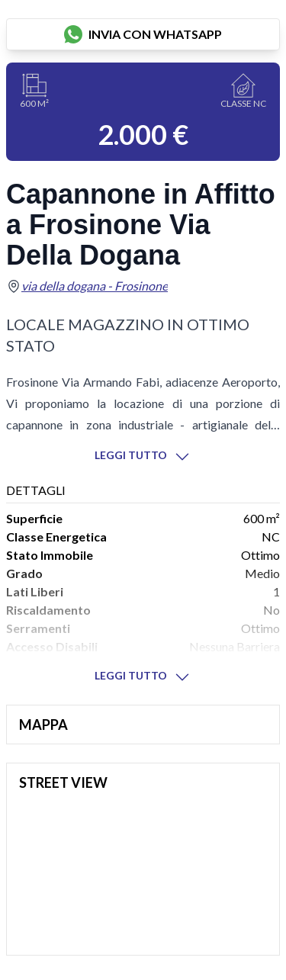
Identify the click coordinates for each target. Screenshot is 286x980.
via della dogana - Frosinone (95, 286)
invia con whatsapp (143, 34)
